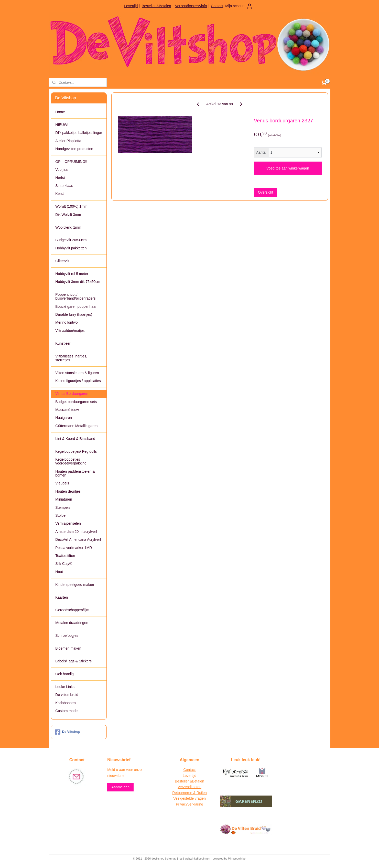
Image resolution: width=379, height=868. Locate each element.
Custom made (66, 711)
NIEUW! (62, 125)
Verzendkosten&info (191, 6)
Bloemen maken (68, 648)
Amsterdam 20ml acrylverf (76, 532)
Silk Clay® (64, 564)
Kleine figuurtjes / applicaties (78, 381)
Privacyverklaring (189, 804)
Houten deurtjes (68, 491)
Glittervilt (62, 261)
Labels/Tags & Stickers (73, 661)
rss (181, 859)
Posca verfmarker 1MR (74, 548)
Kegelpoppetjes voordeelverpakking (71, 461)
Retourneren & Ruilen (189, 793)
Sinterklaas (64, 186)
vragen (200, 798)
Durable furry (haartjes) (74, 314)
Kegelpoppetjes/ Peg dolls (76, 451)
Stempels (63, 507)
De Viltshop (68, 732)
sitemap (172, 859)
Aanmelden (120, 787)
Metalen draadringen (72, 623)
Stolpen (61, 515)
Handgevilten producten (74, 149)
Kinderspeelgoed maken (75, 585)
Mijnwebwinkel (237, 859)
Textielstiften (65, 556)
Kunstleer (63, 343)
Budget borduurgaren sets (76, 402)
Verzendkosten (189, 787)
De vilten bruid (67, 695)
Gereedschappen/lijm (72, 610)
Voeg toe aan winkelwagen (288, 168)
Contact (217, 6)
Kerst (59, 194)
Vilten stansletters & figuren (77, 373)
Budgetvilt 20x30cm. (71, 240)
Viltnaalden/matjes (70, 331)
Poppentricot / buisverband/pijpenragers (75, 296)
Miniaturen (64, 499)
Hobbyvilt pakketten (71, 248)
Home (60, 112)
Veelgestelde (183, 798)
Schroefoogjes (67, 636)
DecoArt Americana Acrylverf (78, 539)
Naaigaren (64, 418)
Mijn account (239, 6)
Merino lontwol (67, 322)
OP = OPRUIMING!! (71, 162)
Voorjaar (62, 170)
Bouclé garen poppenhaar (76, 306)
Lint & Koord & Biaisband (75, 439)
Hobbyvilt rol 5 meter (72, 274)
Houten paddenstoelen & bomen (75, 473)
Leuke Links (65, 687)
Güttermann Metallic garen (76, 426)
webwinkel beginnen (197, 859)
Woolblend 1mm (68, 227)
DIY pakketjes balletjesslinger (79, 133)
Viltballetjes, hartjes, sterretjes (71, 358)
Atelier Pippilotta (68, 141)
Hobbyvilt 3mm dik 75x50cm (78, 282)
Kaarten (62, 597)
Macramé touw (67, 410)
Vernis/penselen (68, 523)
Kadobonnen (65, 703)
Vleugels (62, 483)
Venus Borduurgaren (72, 394)
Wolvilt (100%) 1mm (71, 206)
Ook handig (64, 674)
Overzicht (266, 192)
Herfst (60, 178)
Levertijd (131, 6)
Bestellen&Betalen (156, 6)
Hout (59, 572)
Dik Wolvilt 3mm (68, 215)
